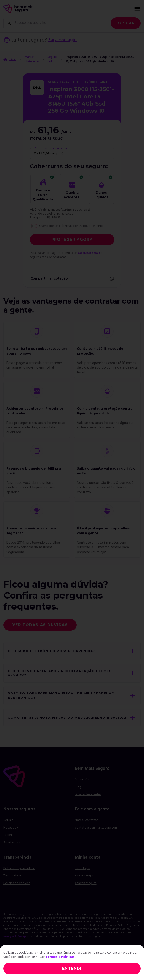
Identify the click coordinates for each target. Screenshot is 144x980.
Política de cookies (17, 897)
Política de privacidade (19, 882)
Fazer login (82, 882)
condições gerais (91, 253)
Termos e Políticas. (61, 957)
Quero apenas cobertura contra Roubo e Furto (71, 226)
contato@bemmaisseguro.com (96, 841)
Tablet (8, 849)
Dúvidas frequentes (88, 808)
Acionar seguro (85, 890)
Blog (78, 801)
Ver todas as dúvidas (40, 625)
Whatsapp (111, 279)
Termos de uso (13, 889)
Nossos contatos (86, 834)
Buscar (126, 23)
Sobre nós (82, 793)
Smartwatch (12, 856)
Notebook (11, 841)
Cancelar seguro (86, 897)
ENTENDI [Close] (72, 968)
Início (13, 59)
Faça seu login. (66, 40)
